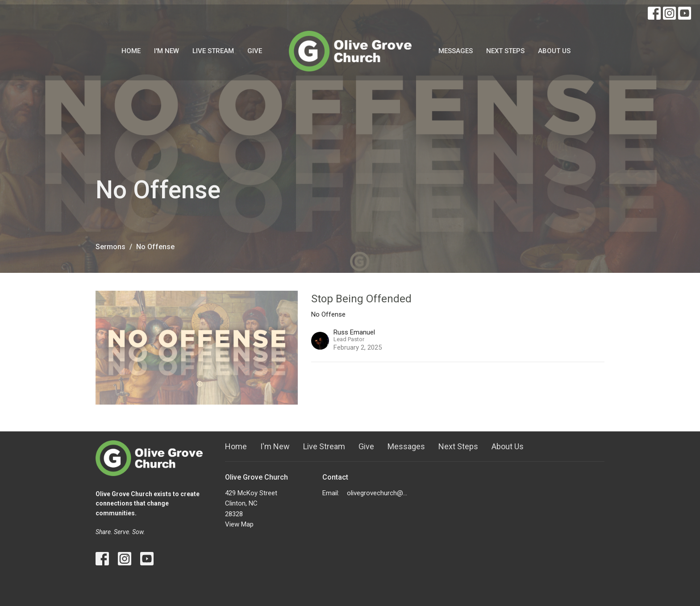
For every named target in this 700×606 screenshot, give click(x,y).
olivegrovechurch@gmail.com (379, 493)
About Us (554, 51)
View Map (239, 524)
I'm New (167, 51)
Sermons (110, 247)
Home (131, 51)
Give (255, 51)
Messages (456, 51)
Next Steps (505, 51)
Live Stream (213, 51)
